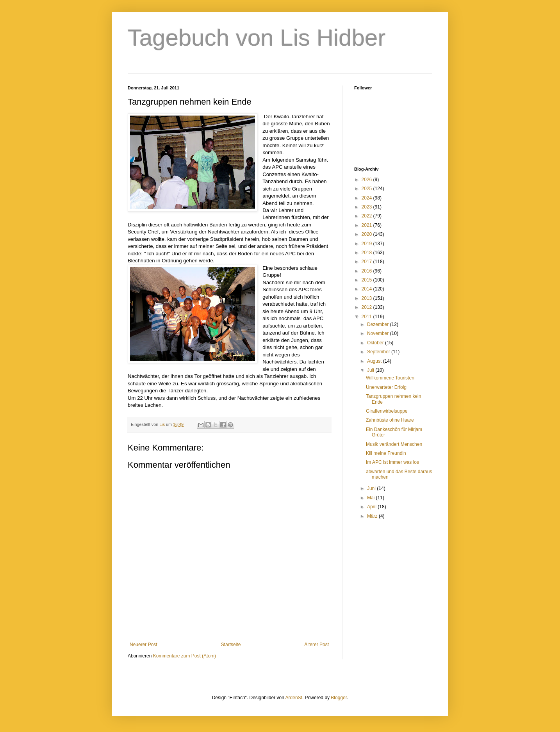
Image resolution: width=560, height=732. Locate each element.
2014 (367, 289)
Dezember (379, 324)
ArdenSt (294, 698)
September (379, 352)
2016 (367, 271)
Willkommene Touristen (390, 378)
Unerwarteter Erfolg (386, 387)
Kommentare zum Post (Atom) (185, 656)
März (373, 516)
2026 (367, 180)
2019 (367, 244)
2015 (367, 280)
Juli (371, 370)
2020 (367, 234)
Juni (372, 488)
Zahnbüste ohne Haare (390, 420)
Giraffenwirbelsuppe (387, 411)
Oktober (376, 343)
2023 (367, 207)
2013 (367, 298)
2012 (367, 307)
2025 (367, 189)
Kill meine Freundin (386, 453)
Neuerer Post (144, 645)
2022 (367, 216)
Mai (372, 498)
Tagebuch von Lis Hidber (257, 38)
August (375, 361)
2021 (367, 225)
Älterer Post (317, 645)
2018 (367, 253)
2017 (367, 262)
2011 (367, 317)
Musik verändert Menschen (394, 444)
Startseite (231, 645)
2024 (367, 198)
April (372, 507)
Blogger (339, 698)
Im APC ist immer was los (392, 462)
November (379, 333)
